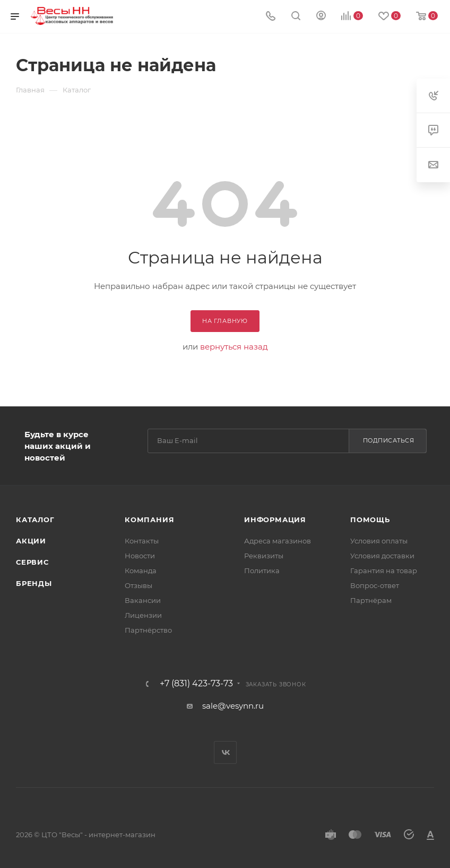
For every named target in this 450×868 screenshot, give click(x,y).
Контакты (142, 541)
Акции (31, 541)
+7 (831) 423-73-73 (196, 684)
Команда (141, 571)
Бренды (34, 583)
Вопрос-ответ (375, 585)
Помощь (370, 520)
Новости (140, 556)
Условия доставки (382, 556)
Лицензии (143, 615)
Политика (262, 571)
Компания (149, 520)
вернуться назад (234, 347)
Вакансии (143, 600)
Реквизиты (264, 556)
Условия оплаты (379, 541)
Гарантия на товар (384, 571)
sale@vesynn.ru (233, 706)
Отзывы (139, 585)
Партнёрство (148, 630)
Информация (275, 520)
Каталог (35, 520)
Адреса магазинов (278, 541)
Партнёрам (371, 600)
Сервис (32, 562)
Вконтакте (225, 752)
